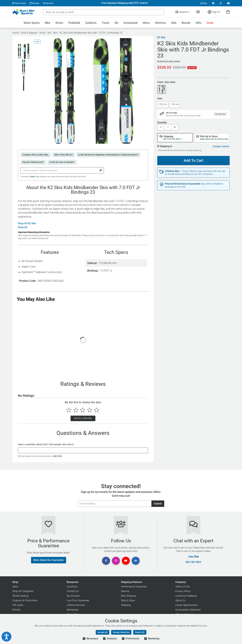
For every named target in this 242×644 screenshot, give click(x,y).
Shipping (126, 605)
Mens (146, 23)
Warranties (73, 610)
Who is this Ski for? (64, 155)
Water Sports (32, 23)
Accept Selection (121, 632)
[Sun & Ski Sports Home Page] (24, 12)
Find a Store (19, 3)
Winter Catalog (20, 596)
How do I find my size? (33, 162)
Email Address (78, 500)
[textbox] (83, 450)
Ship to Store (128, 600)
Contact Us (73, 591)
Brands (186, 23)
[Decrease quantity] (161, 127)
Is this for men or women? (62, 162)
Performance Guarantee (134, 587)
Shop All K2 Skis (27, 223)
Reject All (140, 632)
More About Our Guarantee (49, 560)
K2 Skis (161, 37)
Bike (48, 23)
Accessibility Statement (188, 610)
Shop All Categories (23, 591)
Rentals (34, 3)
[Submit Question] (101, 170)
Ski (116, 23)
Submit (158, 504)
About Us (180, 600)
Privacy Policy (183, 591)
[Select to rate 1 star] (69, 410)
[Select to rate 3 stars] (83, 410)
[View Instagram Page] (221, 3)
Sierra (33, 177)
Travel (105, 23)
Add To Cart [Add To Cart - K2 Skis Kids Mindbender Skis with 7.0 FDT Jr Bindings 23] (192, 159)
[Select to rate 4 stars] (90, 410)
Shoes (59, 23)
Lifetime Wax (172, 171)
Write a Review (83, 418)
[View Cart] (228, 12)
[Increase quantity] (175, 127)
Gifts (198, 23)
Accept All (102, 632)
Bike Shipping (128, 596)
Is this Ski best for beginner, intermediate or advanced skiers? (108, 155)
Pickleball (74, 23)
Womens (160, 23)
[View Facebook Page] (213, 3)
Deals (210, 23)
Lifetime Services (76, 605)
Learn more (57, 456)
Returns (125, 591)
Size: (160, 99)
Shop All (23, 227)
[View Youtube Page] (228, 3)
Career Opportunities (186, 605)
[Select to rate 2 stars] (76, 410)
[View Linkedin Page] (136, 561)
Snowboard (130, 23)
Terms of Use (183, 587)
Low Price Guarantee (78, 600)
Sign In (214, 12)
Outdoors (91, 23)
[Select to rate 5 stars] (97, 410)
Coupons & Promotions (25, 600)
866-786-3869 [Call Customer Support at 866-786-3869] (193, 562)
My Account (73, 596)
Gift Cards (18, 605)
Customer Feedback (186, 596)
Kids (174, 23)
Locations (72, 587)
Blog (203, 3)
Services (48, 3)
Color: (166, 82)
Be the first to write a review (169, 61)
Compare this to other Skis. (36, 155)
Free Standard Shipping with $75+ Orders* (125, 3)
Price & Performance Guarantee (183, 184)
